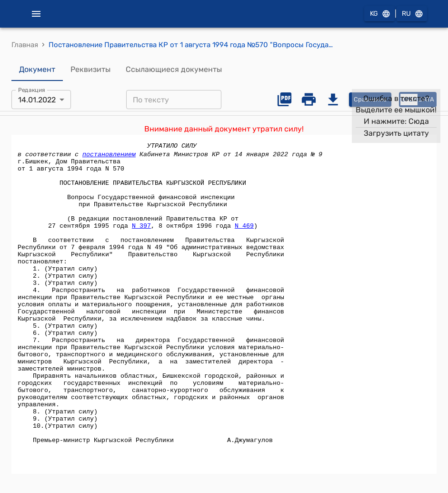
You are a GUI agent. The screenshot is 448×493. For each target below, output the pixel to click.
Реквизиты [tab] (90, 70)
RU (412, 14)
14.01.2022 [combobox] (37, 100)
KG (379, 14)
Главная (25, 45)
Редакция (32, 90)
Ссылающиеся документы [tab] (174, 70)
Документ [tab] (37, 70)
